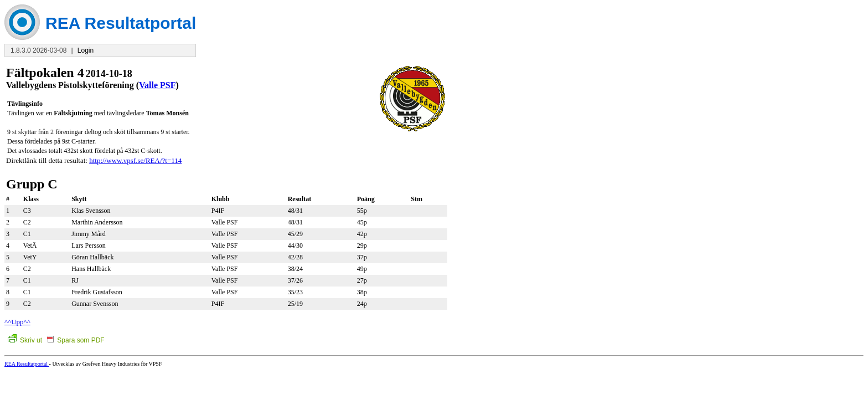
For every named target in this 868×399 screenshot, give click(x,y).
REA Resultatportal (27, 364)
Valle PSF (157, 85)
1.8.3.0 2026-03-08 (38, 50)
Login (86, 50)
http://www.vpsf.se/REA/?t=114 (135, 160)
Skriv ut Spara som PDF (56, 340)
